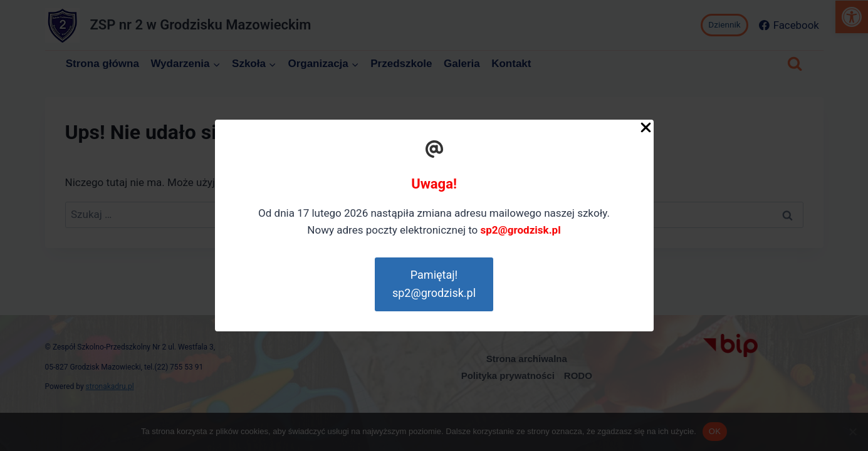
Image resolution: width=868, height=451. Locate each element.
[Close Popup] (646, 130)
